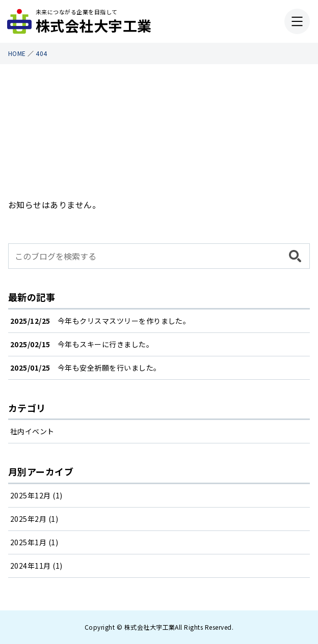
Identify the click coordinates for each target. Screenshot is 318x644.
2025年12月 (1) (36, 495)
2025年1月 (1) (34, 542)
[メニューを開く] (297, 21)
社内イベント (32, 431)
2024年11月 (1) (36, 566)
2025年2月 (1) (34, 519)
